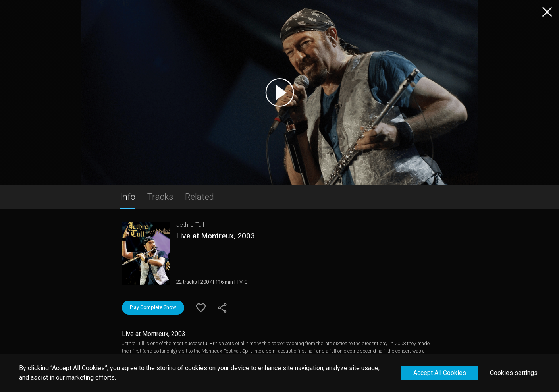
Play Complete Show (153, 307)
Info (128, 197)
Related (200, 197)
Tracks (160, 197)
